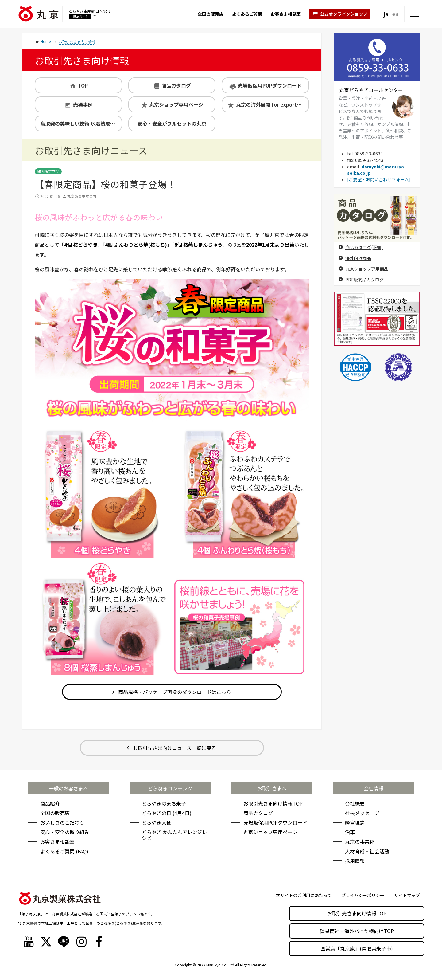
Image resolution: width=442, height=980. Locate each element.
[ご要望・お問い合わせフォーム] (379, 179)
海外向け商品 (358, 258)
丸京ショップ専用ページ (176, 104)
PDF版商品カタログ (364, 280)
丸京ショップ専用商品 (367, 269)
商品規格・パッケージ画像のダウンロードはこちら (175, 692)
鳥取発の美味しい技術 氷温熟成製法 (80, 123)
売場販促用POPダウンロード (270, 85)
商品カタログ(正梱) (364, 247)
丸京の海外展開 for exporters (270, 104)
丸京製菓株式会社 (82, 196)
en (395, 14)
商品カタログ (176, 85)
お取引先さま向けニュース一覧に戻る (174, 748)
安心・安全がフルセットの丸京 (172, 123)
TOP (83, 85)
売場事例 (83, 104)
